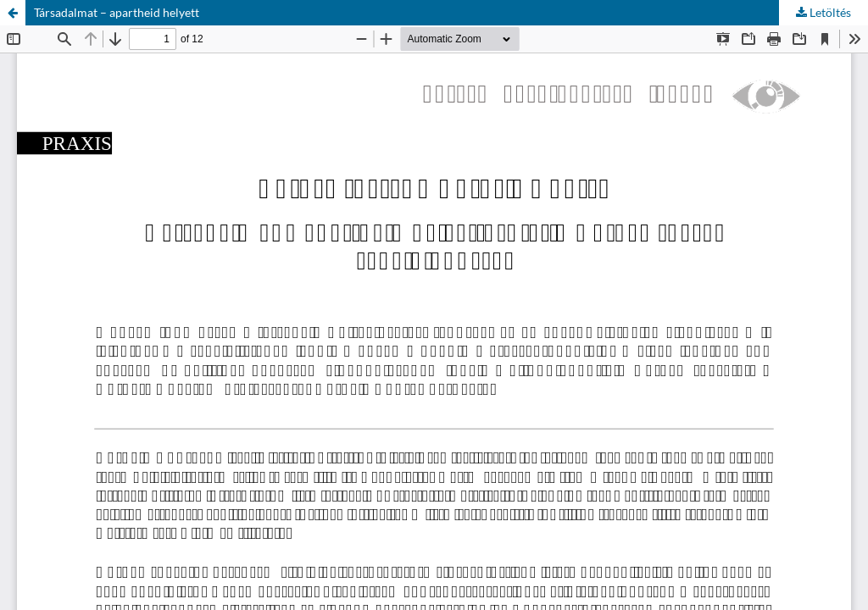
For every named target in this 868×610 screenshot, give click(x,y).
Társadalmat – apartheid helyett (117, 12)
